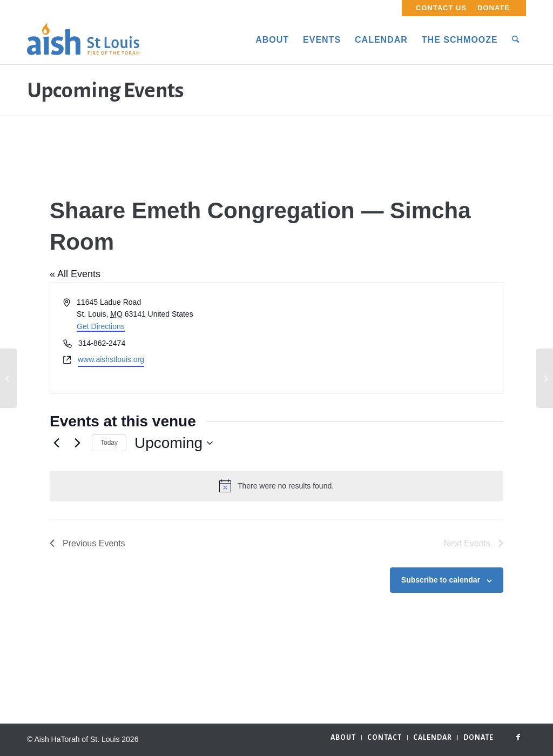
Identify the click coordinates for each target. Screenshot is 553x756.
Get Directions (101, 326)
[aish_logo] (83, 40)
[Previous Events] (56, 443)
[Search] (515, 40)
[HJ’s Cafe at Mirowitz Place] (545, 378)
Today (109, 443)
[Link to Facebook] (518, 737)
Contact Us (441, 8)
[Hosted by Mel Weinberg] (8, 378)
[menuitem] (441, 8)
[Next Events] (77, 443)
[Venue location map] (389, 338)
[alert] (276, 486)
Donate (494, 8)
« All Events (75, 274)
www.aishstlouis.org (111, 359)
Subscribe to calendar (441, 580)
